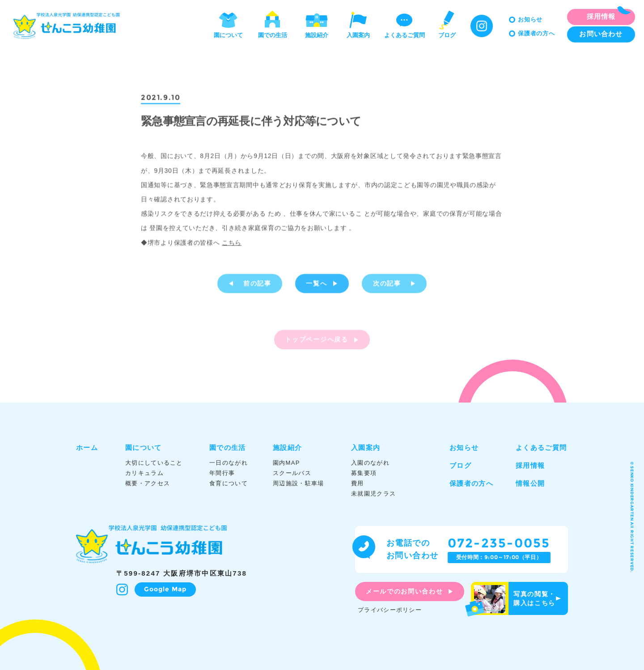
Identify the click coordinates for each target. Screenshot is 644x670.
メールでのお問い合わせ (404, 591)
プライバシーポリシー (390, 610)
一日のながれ (229, 463)
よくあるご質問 (405, 24)
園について (228, 24)
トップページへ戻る (316, 342)
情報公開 (530, 483)
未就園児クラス (373, 494)
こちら (232, 243)
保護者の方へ (536, 33)
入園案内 (358, 24)
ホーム (87, 447)
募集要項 (364, 473)
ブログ (447, 24)
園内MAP (286, 463)
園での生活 (273, 24)
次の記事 (387, 284)
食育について (229, 483)
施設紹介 (317, 24)
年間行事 (222, 473)
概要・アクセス (148, 483)
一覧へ (316, 284)
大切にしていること (154, 463)
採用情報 (530, 465)
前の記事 (257, 284)
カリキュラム (144, 473)
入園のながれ (370, 463)
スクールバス (292, 473)
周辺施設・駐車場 (298, 483)
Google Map (165, 589)
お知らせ (530, 19)
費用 (358, 483)
